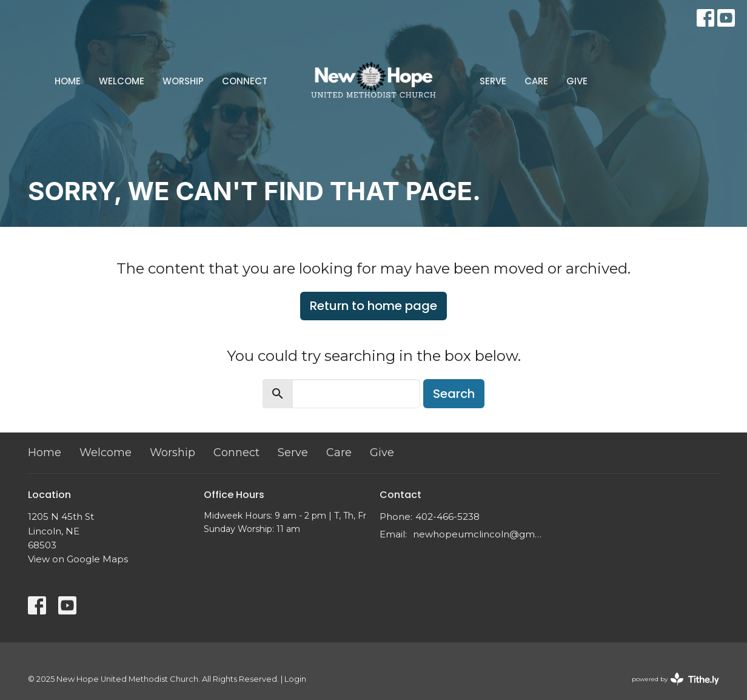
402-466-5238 (447, 517)
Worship (183, 81)
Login (295, 679)
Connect (245, 81)
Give (577, 81)
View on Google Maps (78, 559)
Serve (493, 81)
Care (536, 81)
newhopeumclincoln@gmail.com (478, 534)
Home (68, 81)
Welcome (122, 81)
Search (454, 394)
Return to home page (373, 306)
